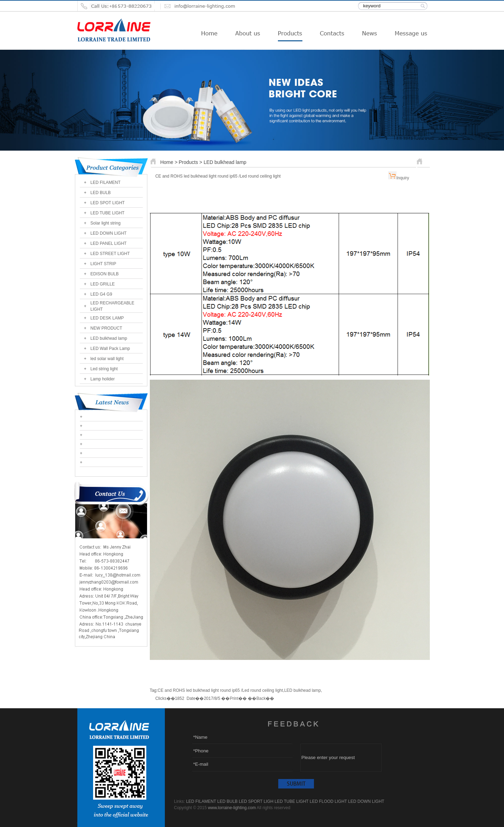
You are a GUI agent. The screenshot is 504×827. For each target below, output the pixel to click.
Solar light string (105, 223)
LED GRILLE (102, 284)
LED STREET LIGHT (110, 254)
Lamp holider (102, 379)
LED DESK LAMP (107, 318)
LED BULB (100, 193)
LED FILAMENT (105, 182)
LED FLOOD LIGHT (328, 801)
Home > (169, 162)
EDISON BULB (104, 274)
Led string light (104, 369)
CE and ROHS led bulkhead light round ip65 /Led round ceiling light (220, 690)
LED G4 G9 (101, 294)
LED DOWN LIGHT (108, 233)
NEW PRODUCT (106, 328)
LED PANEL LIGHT (108, 243)
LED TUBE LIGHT (107, 213)
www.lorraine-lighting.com (232, 808)
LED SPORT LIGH (256, 801)
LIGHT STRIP (103, 264)
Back (261, 698)
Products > (191, 162)
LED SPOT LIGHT (107, 203)
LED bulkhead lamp (109, 338)
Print (234, 698)
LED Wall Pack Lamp (110, 349)
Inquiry (403, 178)
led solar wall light (107, 359)
